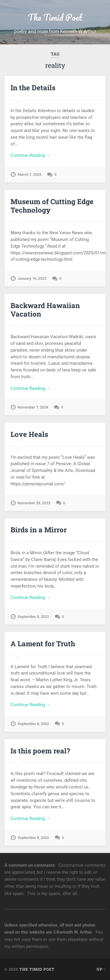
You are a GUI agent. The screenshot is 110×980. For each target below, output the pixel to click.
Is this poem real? (40, 751)
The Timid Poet (55, 17)
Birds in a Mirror (39, 530)
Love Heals (29, 434)
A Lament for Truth (43, 644)
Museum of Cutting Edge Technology (52, 206)
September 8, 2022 (33, 617)
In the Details (33, 88)
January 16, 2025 (32, 278)
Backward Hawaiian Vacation (45, 310)
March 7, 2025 (29, 174)
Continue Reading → (31, 155)
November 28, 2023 (34, 503)
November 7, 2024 (33, 407)
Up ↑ (101, 969)
